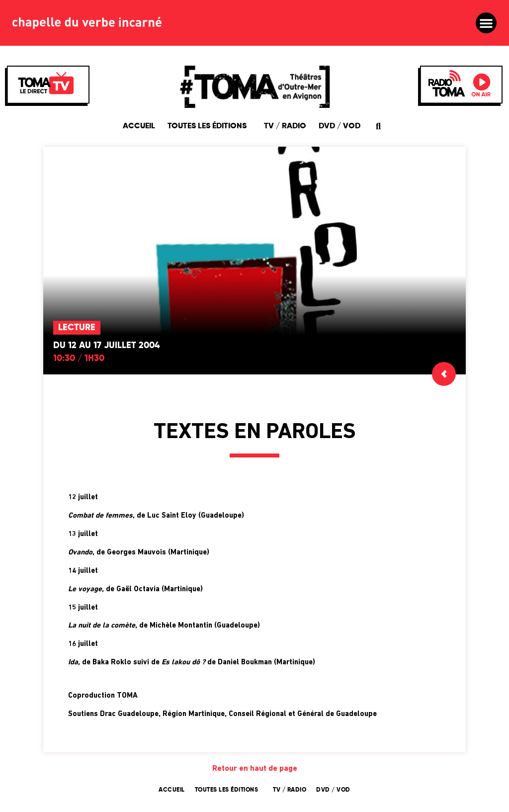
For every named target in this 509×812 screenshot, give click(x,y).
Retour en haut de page (255, 769)
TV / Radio (285, 126)
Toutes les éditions (210, 126)
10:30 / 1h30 (79, 359)
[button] (486, 23)
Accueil (139, 126)
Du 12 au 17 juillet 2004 (106, 346)
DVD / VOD (339, 126)
